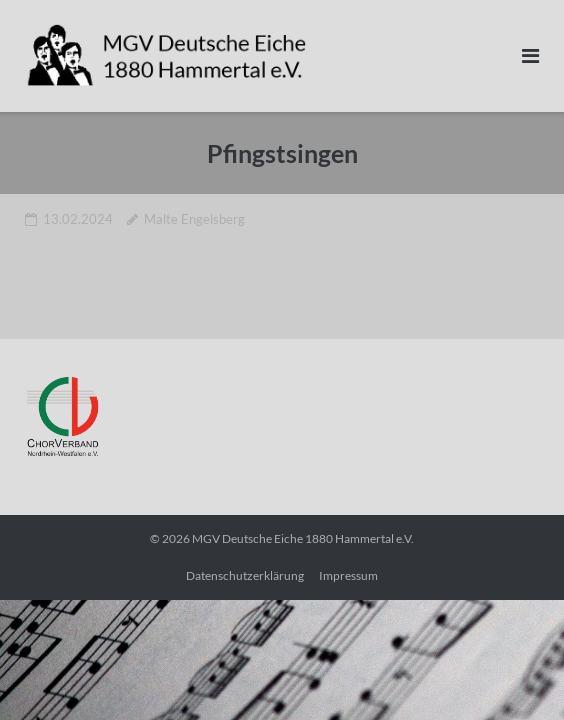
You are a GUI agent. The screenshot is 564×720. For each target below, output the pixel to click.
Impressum (348, 575)
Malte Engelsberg (194, 219)
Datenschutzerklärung (245, 575)
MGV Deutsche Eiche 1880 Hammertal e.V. (303, 538)
